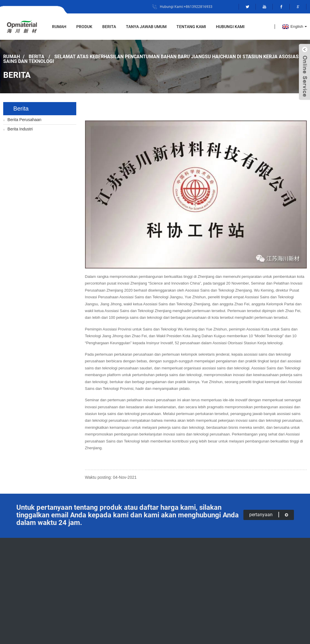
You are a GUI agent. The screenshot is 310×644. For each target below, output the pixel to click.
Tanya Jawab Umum (146, 27)
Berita (109, 27)
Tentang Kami (191, 27)
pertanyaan (269, 515)
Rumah (59, 27)
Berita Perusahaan (25, 120)
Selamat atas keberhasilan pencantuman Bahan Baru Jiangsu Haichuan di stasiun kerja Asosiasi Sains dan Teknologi (152, 59)
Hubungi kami (230, 27)
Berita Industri (20, 129)
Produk (84, 27)
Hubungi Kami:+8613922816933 (186, 7)
